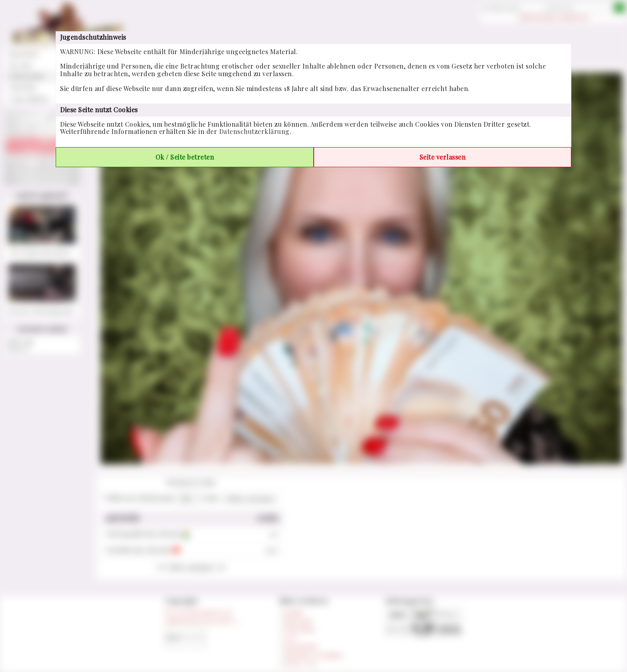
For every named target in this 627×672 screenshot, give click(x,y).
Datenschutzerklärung (254, 131)
